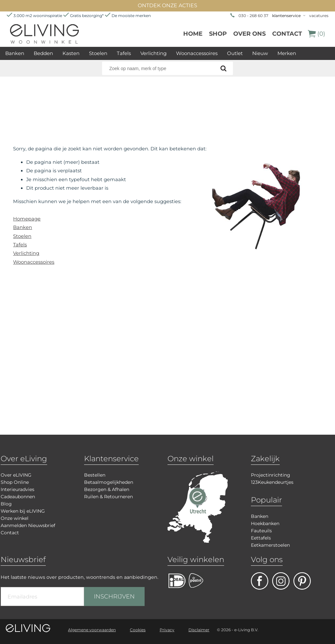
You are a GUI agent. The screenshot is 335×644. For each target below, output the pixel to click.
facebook (260, 581)
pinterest (302, 581)
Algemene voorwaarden (92, 630)
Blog (6, 504)
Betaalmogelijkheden (109, 482)
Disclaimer (199, 630)
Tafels (124, 53)
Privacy (167, 630)
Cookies (138, 630)
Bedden (43, 53)
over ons (249, 34)
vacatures (319, 16)
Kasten (71, 53)
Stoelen (98, 53)
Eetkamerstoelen (270, 545)
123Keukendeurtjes (272, 482)
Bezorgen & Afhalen (107, 489)
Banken (15, 53)
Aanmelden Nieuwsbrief (28, 525)
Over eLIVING (16, 475)
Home (193, 34)
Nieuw (260, 53)
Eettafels (261, 538)
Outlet (235, 53)
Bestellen (95, 475)
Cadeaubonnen (18, 497)
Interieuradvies (18, 489)
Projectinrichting (271, 475)
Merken (287, 53)
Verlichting (153, 53)
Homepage (27, 219)
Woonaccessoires (197, 53)
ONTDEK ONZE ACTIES (167, 5)
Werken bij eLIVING (23, 511)
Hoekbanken (265, 523)
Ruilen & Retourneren (108, 497)
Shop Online (15, 482)
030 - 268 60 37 (253, 16)
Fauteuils (261, 531)
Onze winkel (15, 518)
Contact (287, 34)
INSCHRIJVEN (114, 597)
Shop (218, 34)
